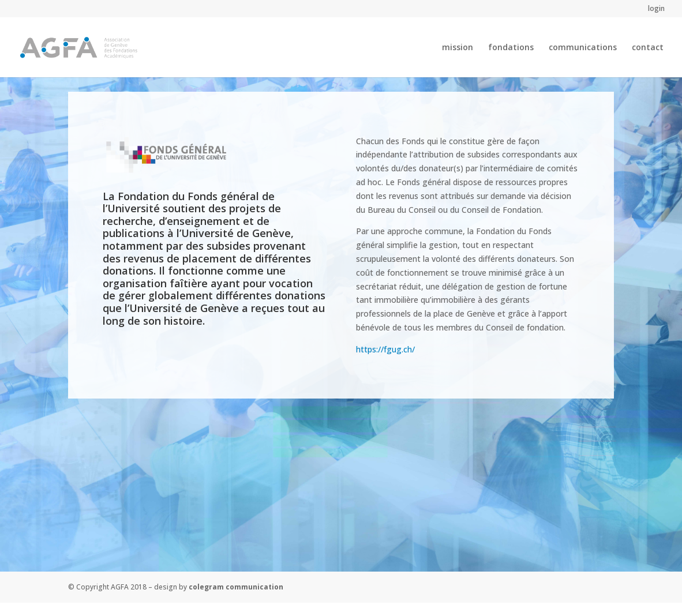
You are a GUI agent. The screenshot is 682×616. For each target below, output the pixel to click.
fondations (511, 48)
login (656, 9)
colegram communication (236, 587)
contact (648, 48)
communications (583, 48)
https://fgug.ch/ (385, 349)
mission (458, 48)
